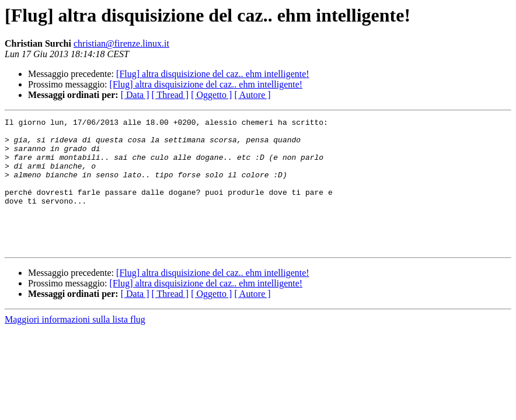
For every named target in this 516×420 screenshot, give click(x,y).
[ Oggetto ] (211, 95)
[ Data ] (135, 95)
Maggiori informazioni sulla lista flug (75, 346)
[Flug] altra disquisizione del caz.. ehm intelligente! (213, 74)
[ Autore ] (252, 95)
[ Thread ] (170, 95)
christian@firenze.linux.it (121, 43)
